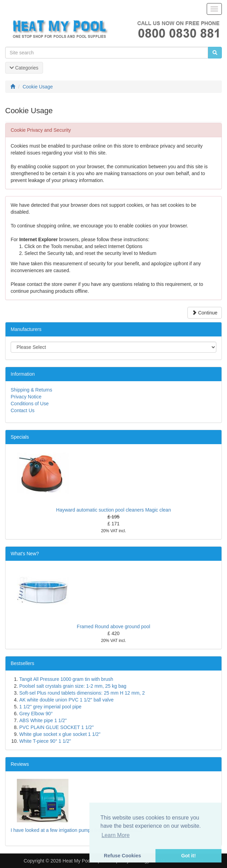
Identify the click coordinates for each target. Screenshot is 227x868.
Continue (205, 313)
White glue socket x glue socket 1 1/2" (60, 734)
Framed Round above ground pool (113, 626)
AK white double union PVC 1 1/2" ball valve (66, 700)
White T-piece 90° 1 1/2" (45, 741)
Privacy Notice (26, 397)
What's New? (25, 554)
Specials (20, 437)
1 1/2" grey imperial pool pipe (50, 707)
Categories (24, 68)
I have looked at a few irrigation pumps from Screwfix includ (74, 830)
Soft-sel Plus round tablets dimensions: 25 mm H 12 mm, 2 (82, 693)
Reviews (20, 764)
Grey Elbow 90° (36, 714)
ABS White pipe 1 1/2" (43, 720)
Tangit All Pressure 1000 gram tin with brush (66, 679)
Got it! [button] (188, 856)
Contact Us (23, 410)
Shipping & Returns (31, 390)
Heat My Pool (77, 861)
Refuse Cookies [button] (122, 856)
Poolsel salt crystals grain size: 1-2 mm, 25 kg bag (73, 686)
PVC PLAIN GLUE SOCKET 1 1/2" (56, 727)
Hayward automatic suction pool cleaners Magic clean (113, 510)
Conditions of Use (30, 404)
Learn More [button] (116, 835)
